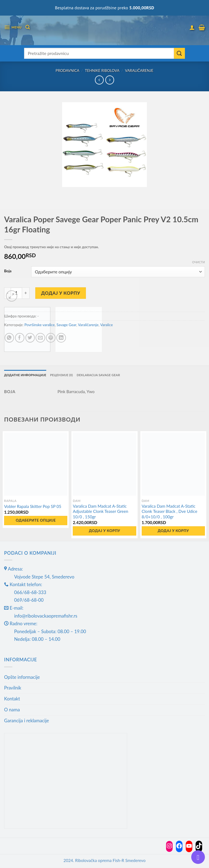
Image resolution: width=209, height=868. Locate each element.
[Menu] (13, 27)
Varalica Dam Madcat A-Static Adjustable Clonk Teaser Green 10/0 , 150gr (100, 511)
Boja (8, 271)
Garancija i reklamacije (27, 721)
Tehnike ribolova (102, 71)
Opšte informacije (22, 677)
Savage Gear (66, 325)
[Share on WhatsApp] (9, 338)
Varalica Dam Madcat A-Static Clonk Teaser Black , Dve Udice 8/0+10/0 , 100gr (170, 511)
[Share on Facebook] (20, 338)
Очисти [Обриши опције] (198, 262)
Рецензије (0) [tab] (63, 375)
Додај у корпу (61, 293)
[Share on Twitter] (30, 338)
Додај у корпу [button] (104, 531)
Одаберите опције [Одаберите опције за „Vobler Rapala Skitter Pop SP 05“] (36, 521)
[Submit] (179, 53)
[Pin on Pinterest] (51, 338)
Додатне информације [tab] (26, 375)
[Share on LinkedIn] (61, 338)
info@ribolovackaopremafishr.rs (46, 616)
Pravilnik (13, 688)
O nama (12, 710)
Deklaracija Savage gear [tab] (101, 375)
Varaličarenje (139, 71)
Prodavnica (67, 71)
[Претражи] (28, 27)
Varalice (106, 325)
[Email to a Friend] (40, 338)
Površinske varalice (40, 325)
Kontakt (12, 699)
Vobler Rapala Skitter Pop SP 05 (33, 507)
